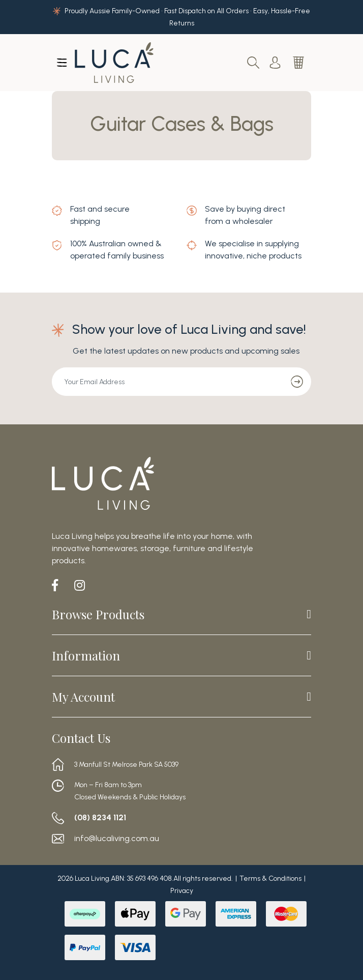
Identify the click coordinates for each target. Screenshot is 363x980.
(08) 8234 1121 (100, 818)
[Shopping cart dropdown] (299, 63)
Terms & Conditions (270, 878)
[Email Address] (168, 382)
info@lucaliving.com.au (117, 839)
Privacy (182, 891)
